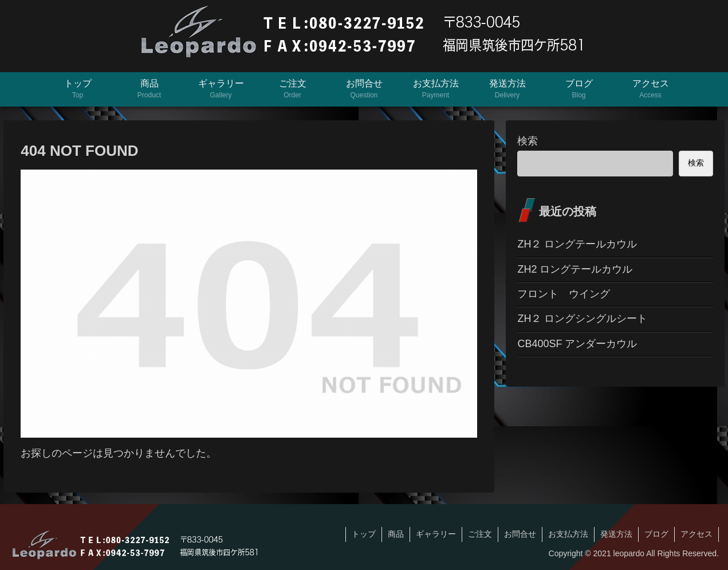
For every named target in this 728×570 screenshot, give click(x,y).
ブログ (656, 534)
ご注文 (480, 534)
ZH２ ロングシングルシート (582, 319)
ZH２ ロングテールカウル (577, 244)
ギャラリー (436, 534)
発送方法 (616, 534)
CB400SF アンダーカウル (577, 344)
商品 (396, 534)
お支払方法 (568, 534)
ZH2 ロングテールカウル (575, 269)
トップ (364, 534)
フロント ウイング (564, 294)
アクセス (696, 534)
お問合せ (520, 534)
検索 (528, 141)
